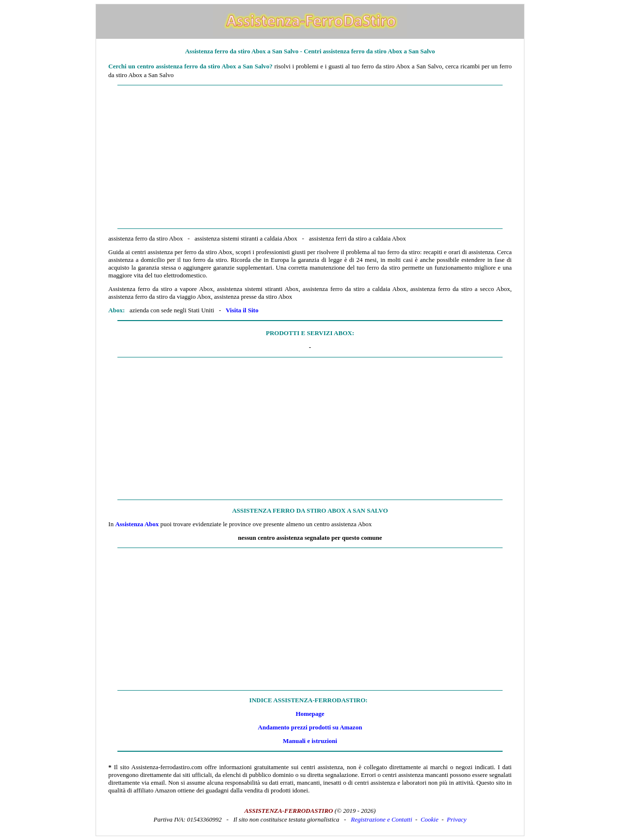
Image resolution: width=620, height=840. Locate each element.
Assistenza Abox (137, 524)
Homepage (310, 714)
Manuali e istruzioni (310, 741)
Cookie (430, 819)
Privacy (457, 819)
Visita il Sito (242, 310)
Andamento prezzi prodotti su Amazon (310, 727)
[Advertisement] (310, 157)
